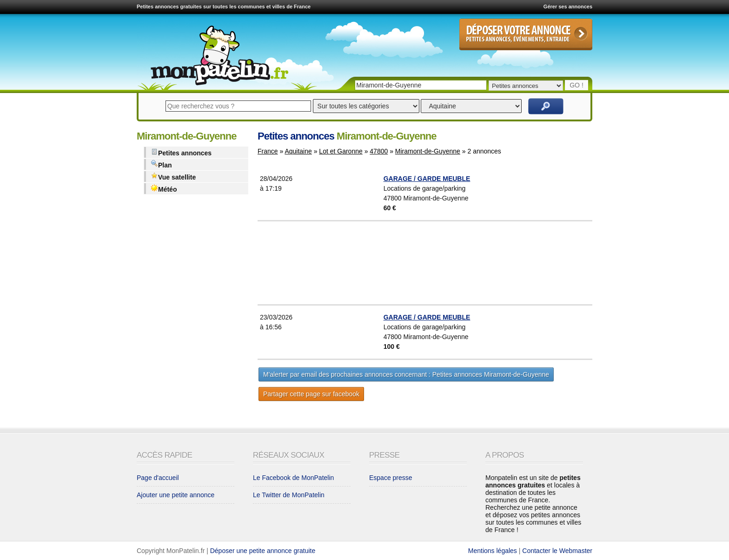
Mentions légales (493, 551)
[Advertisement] (448, 263)
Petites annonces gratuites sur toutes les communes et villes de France (224, 7)
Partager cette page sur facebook (311, 394)
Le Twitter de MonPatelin (289, 495)
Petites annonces (181, 152)
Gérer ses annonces (568, 7)
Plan (161, 164)
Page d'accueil (158, 478)
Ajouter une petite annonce (176, 495)
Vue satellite (173, 177)
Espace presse (391, 478)
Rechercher (546, 106)
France (268, 151)
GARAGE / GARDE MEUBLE (427, 179)
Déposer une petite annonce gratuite (263, 551)
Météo (164, 189)
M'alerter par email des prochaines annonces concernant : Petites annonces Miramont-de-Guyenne (406, 374)
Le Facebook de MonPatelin (293, 478)
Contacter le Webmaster (557, 551)
